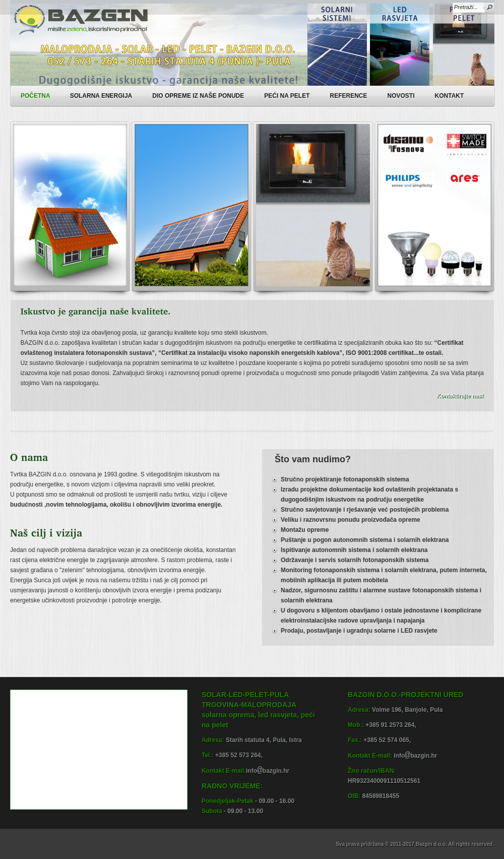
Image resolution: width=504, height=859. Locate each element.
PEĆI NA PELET (292, 95)
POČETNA (36, 96)
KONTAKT (450, 96)
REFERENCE (349, 96)
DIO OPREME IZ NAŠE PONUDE (203, 95)
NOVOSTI (401, 96)
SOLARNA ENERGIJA (106, 95)
